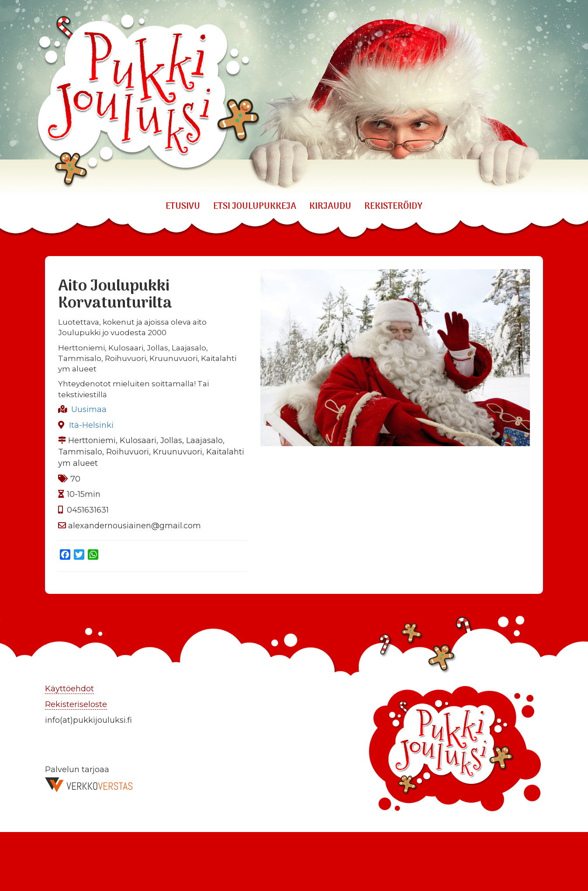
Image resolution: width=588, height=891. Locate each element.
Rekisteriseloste (76, 704)
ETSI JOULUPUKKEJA (255, 207)
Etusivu (183, 207)
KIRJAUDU (330, 207)
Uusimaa (89, 409)
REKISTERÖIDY (393, 207)
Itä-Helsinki (91, 425)
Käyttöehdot (69, 689)
